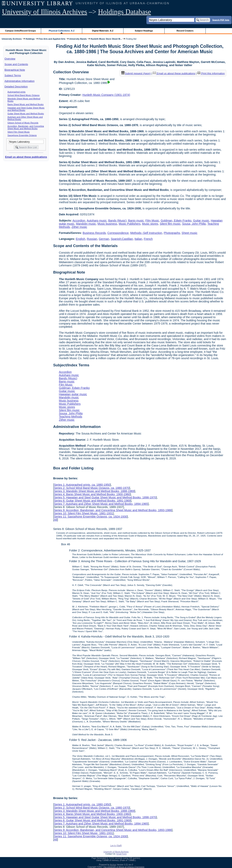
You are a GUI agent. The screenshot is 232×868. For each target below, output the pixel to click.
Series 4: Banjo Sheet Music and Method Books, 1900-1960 (92, 494)
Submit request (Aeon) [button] (136, 73)
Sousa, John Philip (194, 224)
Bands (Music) (117, 221)
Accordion (79, 221)
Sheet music (189, 233)
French (148, 239)
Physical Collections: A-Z (62, 31)
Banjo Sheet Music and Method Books (26, 104)
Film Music (152, 221)
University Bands (78, 39)
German (104, 239)
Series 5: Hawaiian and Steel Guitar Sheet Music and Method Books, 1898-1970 (105, 497)
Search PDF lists (221, 20)
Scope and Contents (16, 64)
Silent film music (170, 224)
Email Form (121, 854)
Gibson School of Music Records (23, 123)
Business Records (94, 233)
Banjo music (136, 221)
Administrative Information (20, 81)
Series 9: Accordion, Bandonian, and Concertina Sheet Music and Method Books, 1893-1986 (113, 510)
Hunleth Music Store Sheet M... (106, 39)
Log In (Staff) (116, 846)
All (55, 520)
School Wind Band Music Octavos (24, 95)
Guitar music (201, 221)
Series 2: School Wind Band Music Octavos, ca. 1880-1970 (92, 488)
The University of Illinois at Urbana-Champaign (124, 867)
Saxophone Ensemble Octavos (22, 135)
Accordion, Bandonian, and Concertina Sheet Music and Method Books (26, 127)
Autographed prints (17, 92)
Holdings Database (125, 12)
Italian (138, 239)
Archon (113, 865)
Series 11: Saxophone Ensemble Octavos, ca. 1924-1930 (90, 517)
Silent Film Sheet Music (19, 132)
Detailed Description (16, 87)
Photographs (172, 233)
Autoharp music (97, 221)
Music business (107, 224)
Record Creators (185, 31)
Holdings (30, 39)
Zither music (79, 227)
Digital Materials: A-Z (103, 31)
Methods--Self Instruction (146, 233)
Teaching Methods (71, 417)
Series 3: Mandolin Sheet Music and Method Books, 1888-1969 (94, 491)
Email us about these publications (26, 157)
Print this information (211, 73)
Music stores (150, 224)
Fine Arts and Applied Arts (52, 39)
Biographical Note (15, 70)
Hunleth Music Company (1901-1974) (106, 95)
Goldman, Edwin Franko (176, 221)
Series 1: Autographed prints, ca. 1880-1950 (82, 485)
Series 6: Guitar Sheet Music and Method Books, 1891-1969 (92, 501)
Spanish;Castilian (122, 239)
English (80, 239)
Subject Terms (13, 75)
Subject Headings (144, 31)
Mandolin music (86, 224)
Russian (92, 239)
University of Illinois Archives (45, 12)
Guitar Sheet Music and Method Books (26, 114)
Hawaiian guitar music (73, 394)
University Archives (12, 39)
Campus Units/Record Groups (21, 31)
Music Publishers (130, 224)
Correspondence (118, 233)
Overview (10, 59)
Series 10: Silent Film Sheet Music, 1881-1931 (83, 513)
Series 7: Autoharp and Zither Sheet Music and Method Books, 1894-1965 (101, 504)
